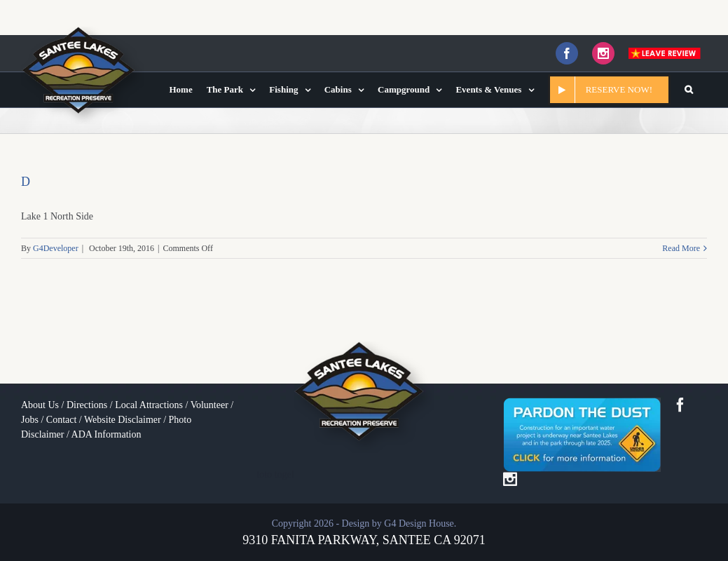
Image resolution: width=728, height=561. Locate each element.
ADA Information (107, 434)
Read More (681, 248)
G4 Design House (419, 523)
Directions (87, 405)
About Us (40, 405)
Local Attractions (149, 405)
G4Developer (56, 248)
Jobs (30, 420)
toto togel (275, 474)
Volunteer (210, 405)
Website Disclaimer (123, 420)
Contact (62, 420)
